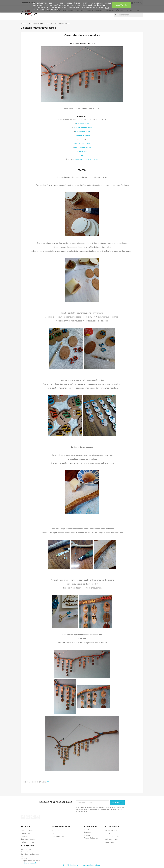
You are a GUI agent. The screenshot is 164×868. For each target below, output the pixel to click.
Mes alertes (109, 842)
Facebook (23, 817)
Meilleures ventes (27, 842)
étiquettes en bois (83, 131)
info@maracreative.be (29, 863)
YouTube (28, 817)
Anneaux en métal (83, 135)
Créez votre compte (112, 836)
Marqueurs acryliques (83, 143)
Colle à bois (83, 151)
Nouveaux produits (28, 839)
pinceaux (85, 159)
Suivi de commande (112, 830)
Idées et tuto (26, 833)
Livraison (87, 835)
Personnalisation (54, 10)
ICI (48, 782)
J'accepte (121, 5)
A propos (56, 830)
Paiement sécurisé (91, 838)
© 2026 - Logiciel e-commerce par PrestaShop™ (82, 865)
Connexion (109, 833)
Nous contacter (58, 836)
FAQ (54, 833)
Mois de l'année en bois (83, 127)
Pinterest (33, 817)
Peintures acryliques (83, 147)
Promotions (25, 836)
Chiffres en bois (83, 123)
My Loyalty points (111, 839)
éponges (77, 159)
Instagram (38, 817)
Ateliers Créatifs (27, 830)
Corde (83, 155)
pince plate (94, 159)
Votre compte (112, 826)
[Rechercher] (129, 15)
